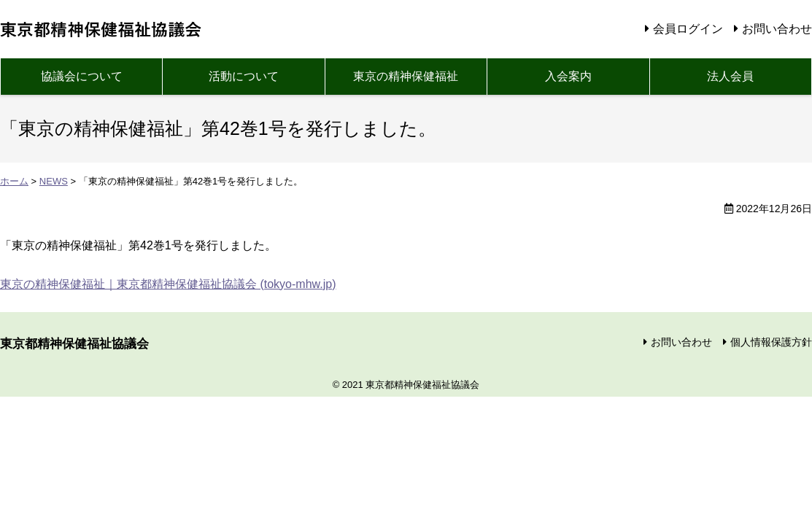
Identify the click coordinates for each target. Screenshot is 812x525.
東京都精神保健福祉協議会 (103, 29)
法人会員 (730, 76)
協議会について (82, 76)
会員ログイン (688, 29)
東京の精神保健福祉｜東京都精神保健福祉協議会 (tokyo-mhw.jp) (168, 284)
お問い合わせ (777, 29)
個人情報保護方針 (771, 342)
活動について (244, 76)
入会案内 (568, 76)
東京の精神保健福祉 (406, 76)
